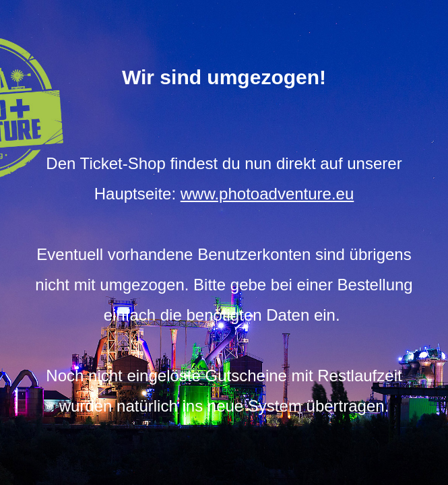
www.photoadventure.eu (267, 194)
